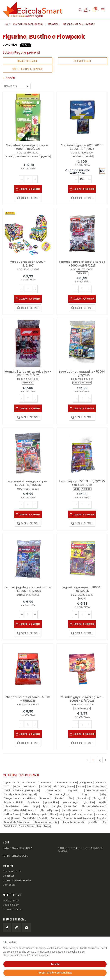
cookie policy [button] (77, 952)
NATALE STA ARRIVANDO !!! (18, 848)
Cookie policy (11, 905)
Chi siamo (9, 876)
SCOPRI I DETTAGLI (28, 198)
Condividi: (10, 45)
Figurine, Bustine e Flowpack (79, 24)
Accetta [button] (55, 964)
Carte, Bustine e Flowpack (27, 69)
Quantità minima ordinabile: (78, 172)
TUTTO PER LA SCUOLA (15, 856)
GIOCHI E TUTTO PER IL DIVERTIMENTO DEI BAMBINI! (80, 850)
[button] (80, 10)
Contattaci (9, 885)
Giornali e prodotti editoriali (28, 24)
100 (102, 171)
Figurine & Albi (82, 61)
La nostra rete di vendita (17, 880)
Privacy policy (11, 900)
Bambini (53, 24)
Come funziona (12, 871)
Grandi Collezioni (28, 61)
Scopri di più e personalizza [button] (55, 973)
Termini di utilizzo (13, 910)
